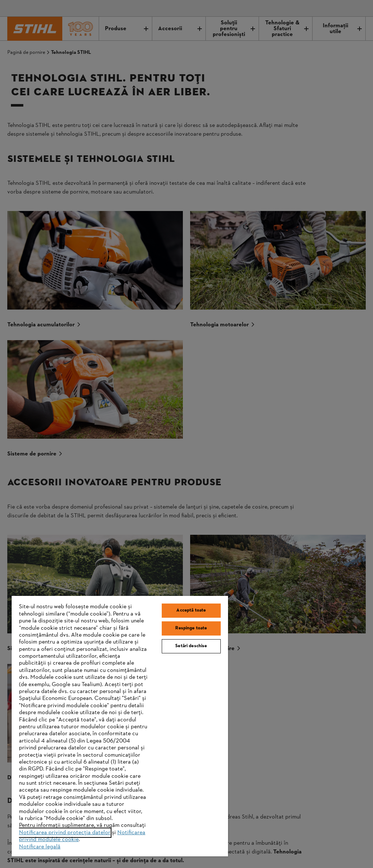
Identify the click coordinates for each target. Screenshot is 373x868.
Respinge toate (191, 628)
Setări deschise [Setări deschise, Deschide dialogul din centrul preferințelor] (191, 646)
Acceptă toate (191, 610)
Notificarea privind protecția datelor (65, 833)
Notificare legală (40, 847)
